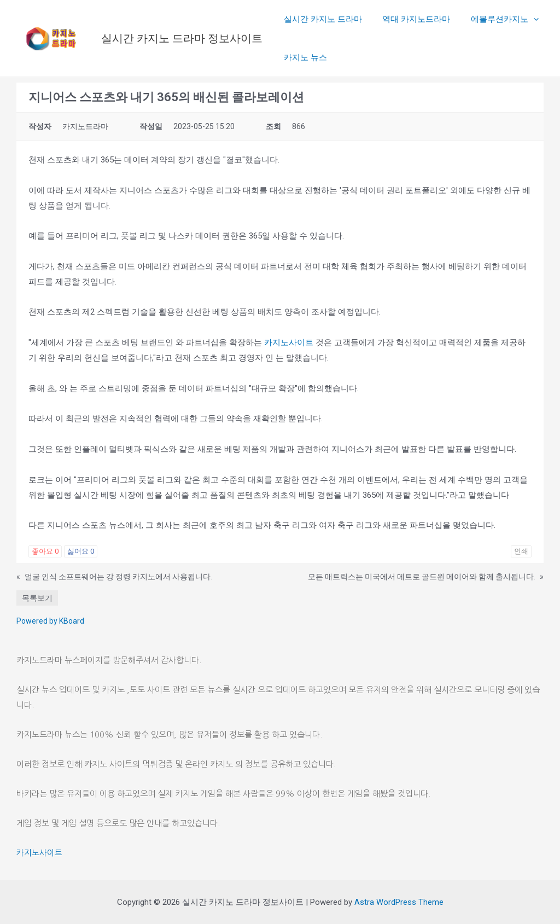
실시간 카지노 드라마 (321, 19)
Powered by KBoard (50, 621)
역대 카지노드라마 (410, 19)
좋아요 (45, 551)
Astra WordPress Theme (399, 902)
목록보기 (37, 598)
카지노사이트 (289, 342)
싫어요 (81, 551)
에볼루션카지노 (494, 19)
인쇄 (521, 551)
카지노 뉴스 (303, 57)
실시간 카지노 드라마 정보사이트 (182, 38)
